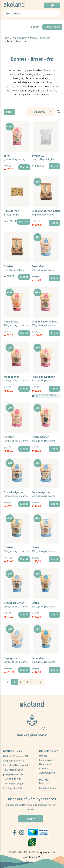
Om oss (43, 756)
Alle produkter (20, 38)
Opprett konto (52, 27)
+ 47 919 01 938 (12, 779)
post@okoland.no (13, 774)
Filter (9, 112)
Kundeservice (46, 760)
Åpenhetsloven (47, 773)
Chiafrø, (15, 268)
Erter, (17, 158)
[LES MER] (24, 222)
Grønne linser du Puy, (44, 323)
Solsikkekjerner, (44, 494)
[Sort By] (41, 112)
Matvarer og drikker (40, 38)
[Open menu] (5, 27)
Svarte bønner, (44, 439)
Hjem (6, 38)
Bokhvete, (43, 158)
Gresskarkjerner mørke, (46, 213)
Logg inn (34, 27)
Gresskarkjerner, (16, 494)
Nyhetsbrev (45, 764)
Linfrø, (44, 549)
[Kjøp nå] (24, 167)
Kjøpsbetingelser (48, 788)
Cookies (44, 769)
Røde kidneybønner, (44, 379)
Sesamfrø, (44, 268)
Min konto (44, 783)
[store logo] (18, 5)
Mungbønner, (16, 379)
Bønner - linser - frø (17, 41)
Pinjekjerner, (12, 213)
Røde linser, (16, 323)
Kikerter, (16, 439)
